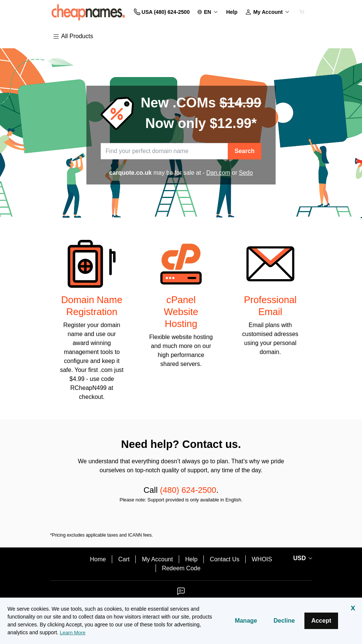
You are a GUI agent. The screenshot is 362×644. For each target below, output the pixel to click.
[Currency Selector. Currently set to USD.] (301, 558)
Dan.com (218, 173)
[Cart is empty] (302, 12)
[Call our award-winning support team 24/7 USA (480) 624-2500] (232, 12)
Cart (124, 559)
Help (191, 559)
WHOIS (262, 559)
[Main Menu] (75, 36)
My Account (157, 559)
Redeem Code (181, 568)
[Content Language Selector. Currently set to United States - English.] (208, 12)
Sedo (246, 173)
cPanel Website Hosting (181, 312)
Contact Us (225, 559)
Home (98, 559)
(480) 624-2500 (188, 490)
